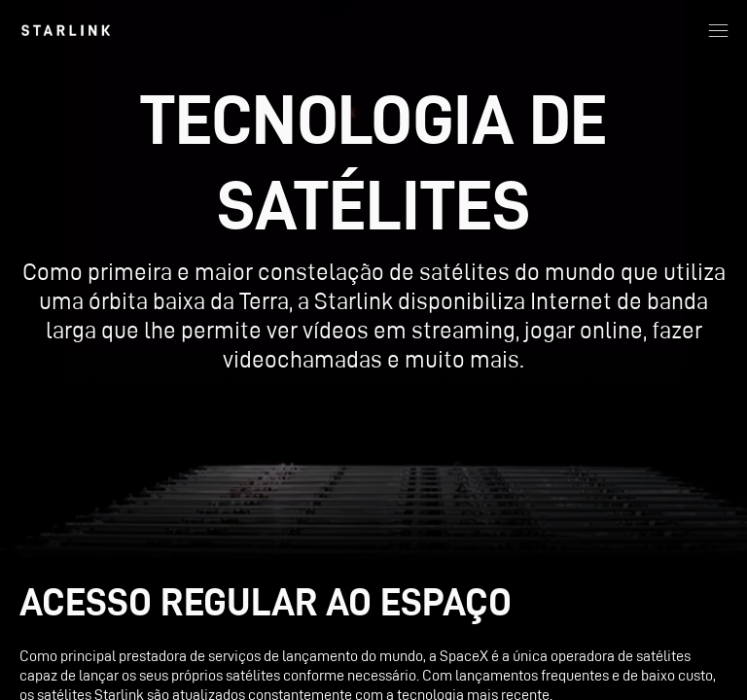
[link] (66, 30)
